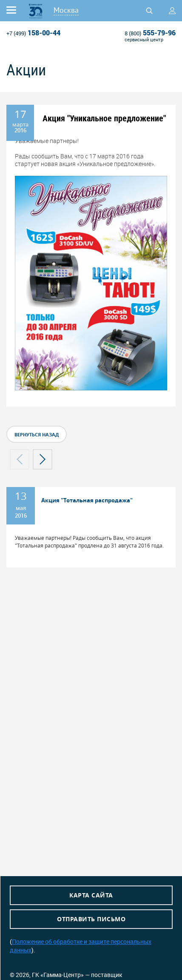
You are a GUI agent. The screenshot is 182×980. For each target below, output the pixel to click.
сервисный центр (144, 39)
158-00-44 (33, 33)
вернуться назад (37, 434)
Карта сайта (91, 895)
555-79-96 (150, 33)
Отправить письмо (91, 919)
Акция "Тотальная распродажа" (87, 500)
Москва (66, 10)
